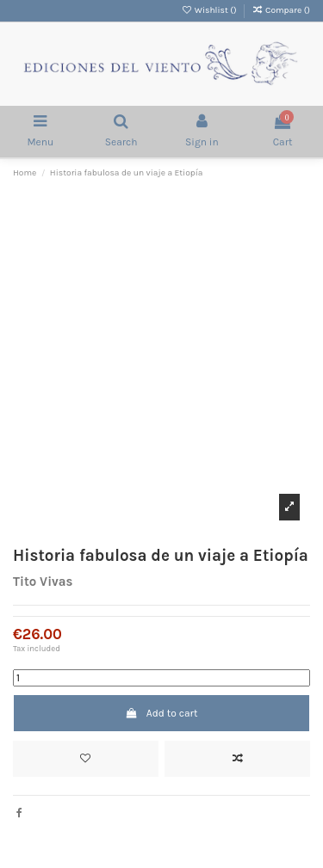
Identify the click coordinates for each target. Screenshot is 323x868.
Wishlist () (210, 10)
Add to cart (162, 713)
